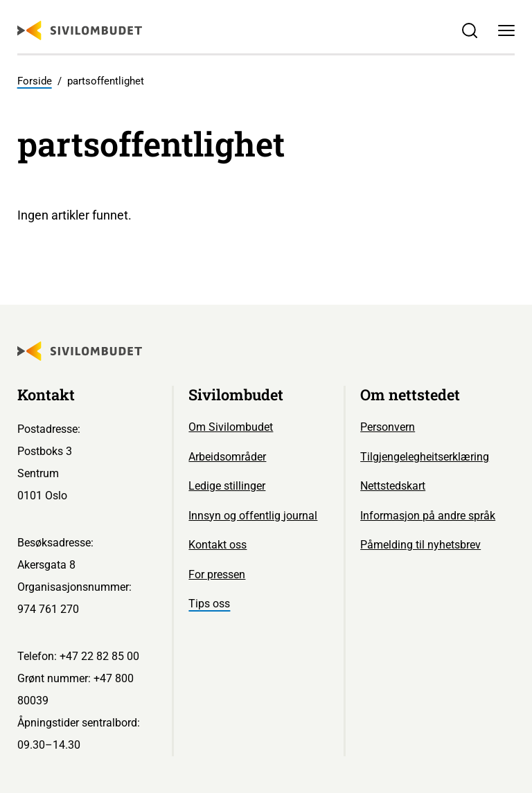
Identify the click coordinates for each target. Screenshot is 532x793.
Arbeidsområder (227, 457)
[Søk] (469, 31)
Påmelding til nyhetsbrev (420, 545)
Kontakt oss (218, 545)
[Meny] (507, 31)
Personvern (388, 427)
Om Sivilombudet (231, 427)
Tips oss (209, 604)
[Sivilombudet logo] (80, 30)
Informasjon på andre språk (428, 516)
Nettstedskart (393, 486)
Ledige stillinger (227, 486)
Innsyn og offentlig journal (253, 516)
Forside (35, 81)
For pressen (217, 574)
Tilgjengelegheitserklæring (425, 457)
